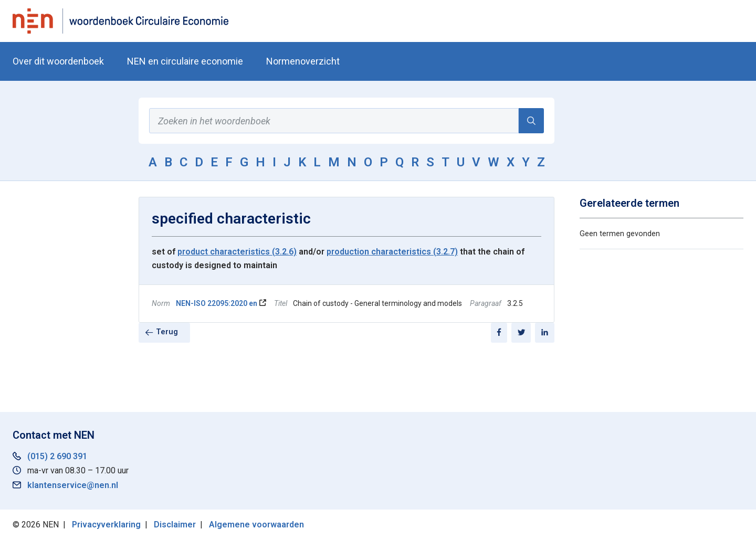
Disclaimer (175, 525)
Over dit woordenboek (58, 61)
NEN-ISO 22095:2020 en (217, 303)
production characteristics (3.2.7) (392, 252)
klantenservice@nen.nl (73, 485)
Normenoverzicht (303, 61)
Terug (167, 332)
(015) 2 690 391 (57, 456)
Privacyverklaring (106, 525)
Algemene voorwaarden (256, 525)
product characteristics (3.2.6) (237, 252)
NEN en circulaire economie (185, 61)
